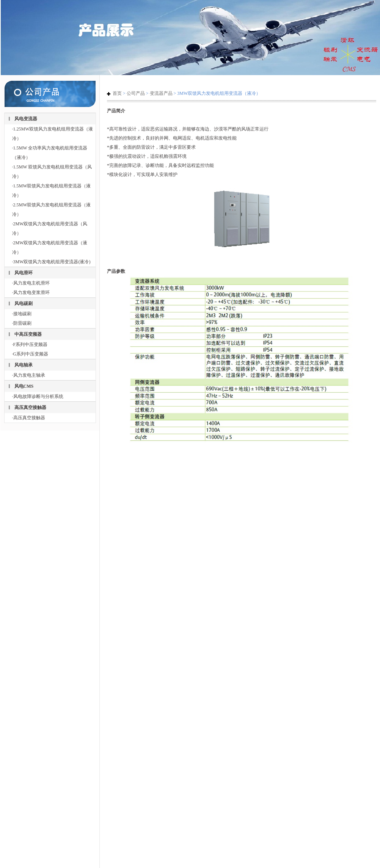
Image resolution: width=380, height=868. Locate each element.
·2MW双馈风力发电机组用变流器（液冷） (50, 248)
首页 (117, 93)
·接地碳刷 (22, 314)
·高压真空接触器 (29, 418)
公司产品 (136, 93)
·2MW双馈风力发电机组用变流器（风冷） (50, 229)
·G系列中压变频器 (30, 354)
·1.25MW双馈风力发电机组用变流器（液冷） (53, 134)
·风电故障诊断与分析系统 (38, 396)
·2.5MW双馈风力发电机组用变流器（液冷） (52, 210)
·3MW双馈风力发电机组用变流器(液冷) (51, 262)
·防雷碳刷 (22, 323)
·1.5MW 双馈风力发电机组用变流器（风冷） (52, 172)
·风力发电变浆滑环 (31, 292)
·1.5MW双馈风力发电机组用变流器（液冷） (52, 191)
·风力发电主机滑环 (31, 283)
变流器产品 (161, 93)
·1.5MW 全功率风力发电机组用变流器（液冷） (50, 153)
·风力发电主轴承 (29, 375)
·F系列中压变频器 (30, 344)
